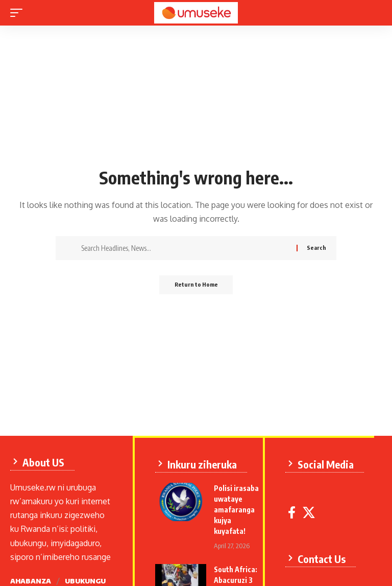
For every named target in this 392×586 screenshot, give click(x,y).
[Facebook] (295, 511)
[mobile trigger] (19, 13)
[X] (312, 511)
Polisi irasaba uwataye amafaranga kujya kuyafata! (239, 508)
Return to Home (196, 285)
